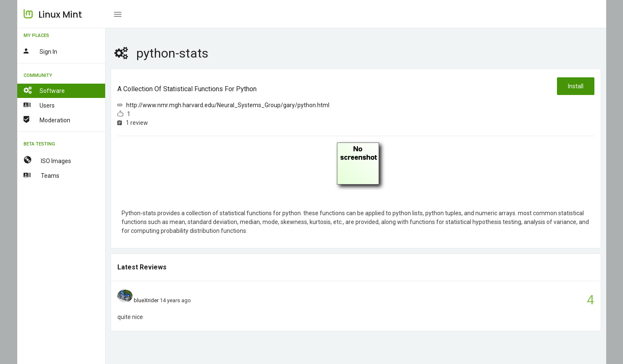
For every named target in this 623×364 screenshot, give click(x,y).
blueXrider (146, 300)
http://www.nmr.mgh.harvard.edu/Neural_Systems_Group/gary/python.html (228, 105)
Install (576, 86)
